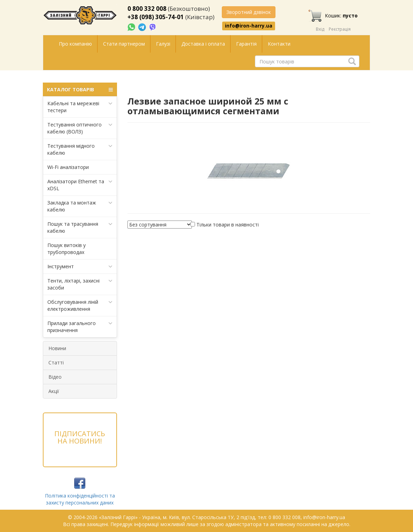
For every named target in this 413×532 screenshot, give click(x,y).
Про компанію (75, 44)
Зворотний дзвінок (249, 12)
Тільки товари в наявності (228, 225)
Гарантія (246, 44)
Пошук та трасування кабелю (80, 227)
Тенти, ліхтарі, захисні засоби (80, 284)
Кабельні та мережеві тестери (80, 107)
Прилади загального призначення (80, 327)
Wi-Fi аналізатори (68, 167)
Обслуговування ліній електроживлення (80, 305)
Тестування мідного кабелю (80, 149)
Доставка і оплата (203, 44)
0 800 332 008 (147, 9)
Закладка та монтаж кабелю (80, 206)
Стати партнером (124, 44)
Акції (54, 391)
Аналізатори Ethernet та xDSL (80, 185)
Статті (56, 363)
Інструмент (80, 267)
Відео (55, 377)
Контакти (279, 44)
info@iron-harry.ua (249, 26)
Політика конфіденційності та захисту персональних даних (80, 499)
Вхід (320, 29)
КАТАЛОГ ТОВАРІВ (80, 90)
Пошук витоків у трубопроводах (67, 249)
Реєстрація (340, 29)
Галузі (163, 44)
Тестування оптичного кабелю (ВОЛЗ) (80, 128)
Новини (57, 348)
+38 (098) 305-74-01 (156, 17)
